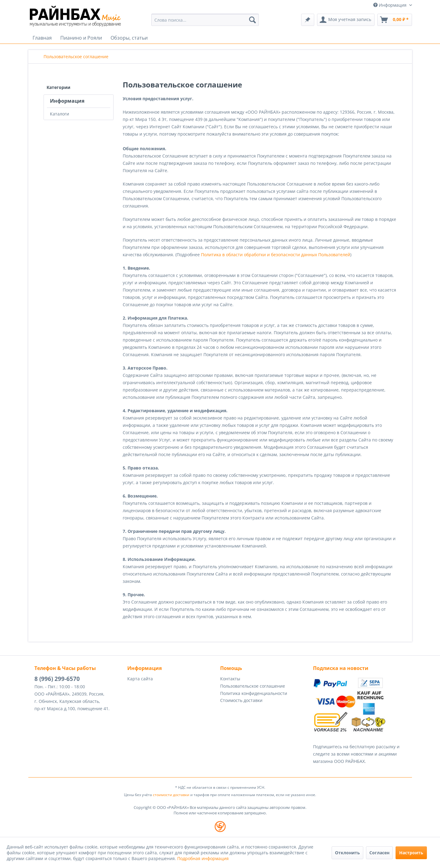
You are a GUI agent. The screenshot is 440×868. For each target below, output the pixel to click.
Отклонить (347, 853)
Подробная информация (203, 858)
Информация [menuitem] (391, 5)
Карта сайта (140, 679)
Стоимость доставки (241, 700)
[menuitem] (205, 20)
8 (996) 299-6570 (57, 679)
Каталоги (60, 114)
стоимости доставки (171, 795)
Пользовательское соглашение (253, 686)
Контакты (230, 679)
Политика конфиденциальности (254, 693)
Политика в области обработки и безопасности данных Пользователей (276, 255)
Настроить (411, 853)
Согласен (379, 853)
